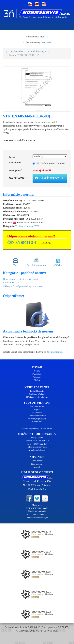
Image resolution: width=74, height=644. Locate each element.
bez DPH (46, 42)
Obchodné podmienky (37, 514)
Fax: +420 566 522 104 (37, 444)
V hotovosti (37, 422)
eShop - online (37, 437)
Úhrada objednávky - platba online (37, 429)
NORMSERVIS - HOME (37, 508)
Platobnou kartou (37, 406)
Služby (37, 380)
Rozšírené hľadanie (37, 394)
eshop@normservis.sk (37, 447)
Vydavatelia (17, 51)
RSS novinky (37, 464)
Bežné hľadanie (37, 391)
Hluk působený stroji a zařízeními (20, 279)
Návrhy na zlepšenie (37, 511)
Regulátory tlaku (12, 282)
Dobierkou (37, 412)
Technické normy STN (38, 51)
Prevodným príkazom (37, 419)
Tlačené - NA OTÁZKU (51, 163)
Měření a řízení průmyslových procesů (23, 286)
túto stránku (56, 352)
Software (37, 377)
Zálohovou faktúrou (37, 415)
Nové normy (37, 461)
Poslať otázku (50, 178)
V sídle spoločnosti (37, 450)
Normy (37, 371)
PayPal (37, 409)
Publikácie (37, 374)
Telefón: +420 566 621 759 (37, 441)
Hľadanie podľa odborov (37, 397)
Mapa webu (37, 505)
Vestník (37, 467)
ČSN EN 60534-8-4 (22, 243)
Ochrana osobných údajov (37, 517)
